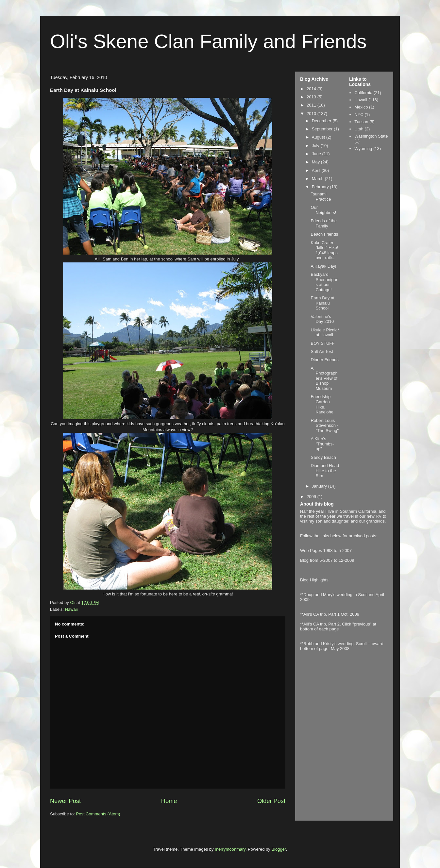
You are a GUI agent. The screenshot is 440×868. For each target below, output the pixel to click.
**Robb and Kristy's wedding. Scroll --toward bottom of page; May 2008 (342, 646)
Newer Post (65, 801)
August (319, 137)
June (317, 154)
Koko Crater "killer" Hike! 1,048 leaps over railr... (324, 250)
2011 (312, 105)
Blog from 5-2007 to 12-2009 (327, 560)
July (316, 146)
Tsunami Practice (321, 197)
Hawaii (71, 609)
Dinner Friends (324, 360)
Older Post (271, 801)
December (322, 121)
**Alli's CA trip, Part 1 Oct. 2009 (330, 614)
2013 (312, 97)
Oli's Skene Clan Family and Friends (208, 41)
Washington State (371, 136)
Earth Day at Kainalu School (322, 303)
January (320, 486)
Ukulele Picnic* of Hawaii (325, 333)
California (363, 93)
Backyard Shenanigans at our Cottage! (324, 282)
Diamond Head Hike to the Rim (325, 471)
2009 (312, 497)
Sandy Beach (323, 457)
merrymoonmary (230, 849)
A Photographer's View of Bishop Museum (324, 378)
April (317, 170)
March (318, 179)
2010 (312, 114)
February (321, 187)
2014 (312, 89)
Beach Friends (324, 234)
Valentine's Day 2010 (322, 319)
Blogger (279, 849)
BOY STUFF (322, 343)
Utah (359, 129)
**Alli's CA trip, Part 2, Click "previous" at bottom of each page (338, 626)
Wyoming (363, 149)
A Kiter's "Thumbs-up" (322, 444)
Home (169, 801)
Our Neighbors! (323, 210)
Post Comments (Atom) (98, 814)
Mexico (361, 107)
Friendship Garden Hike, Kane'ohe (322, 404)
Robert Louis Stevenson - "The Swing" (325, 426)
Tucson (361, 122)
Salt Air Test (322, 351)
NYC (359, 115)
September (323, 129)
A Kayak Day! (323, 266)
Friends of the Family (324, 223)
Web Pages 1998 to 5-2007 (326, 551)
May (316, 162)
